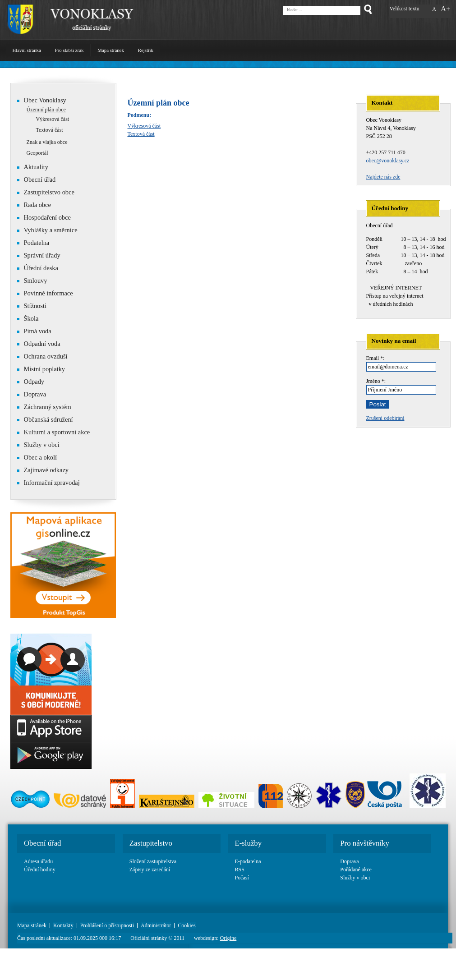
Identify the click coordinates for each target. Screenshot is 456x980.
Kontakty (63, 925)
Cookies (187, 925)
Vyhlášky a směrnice (51, 230)
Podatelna (37, 243)
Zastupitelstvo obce (46, 192)
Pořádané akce (356, 870)
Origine (228, 938)
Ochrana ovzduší (46, 356)
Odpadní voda (39, 344)
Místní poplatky (41, 369)
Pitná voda (34, 331)
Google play (51, 755)
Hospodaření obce (44, 217)
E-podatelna (248, 861)
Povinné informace (45, 293)
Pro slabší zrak (69, 50)
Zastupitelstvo (151, 843)
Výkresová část (144, 126)
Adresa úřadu (38, 861)
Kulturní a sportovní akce (57, 432)
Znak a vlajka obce (47, 142)
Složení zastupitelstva (153, 861)
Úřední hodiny (40, 870)
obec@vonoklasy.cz (388, 161)
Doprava (35, 394)
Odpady (31, 382)
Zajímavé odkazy (43, 470)
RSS (240, 870)
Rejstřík (146, 50)
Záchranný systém (44, 407)
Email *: (375, 358)
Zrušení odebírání (385, 418)
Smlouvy (36, 281)
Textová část (141, 134)
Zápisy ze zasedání (150, 870)
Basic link (51, 674)
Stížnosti (32, 306)
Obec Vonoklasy (45, 100)
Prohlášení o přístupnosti (107, 925)
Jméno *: (376, 381)
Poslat (378, 404)
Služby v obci (42, 445)
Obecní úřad (37, 179)
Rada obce (34, 205)
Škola (28, 318)
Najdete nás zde (383, 177)
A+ (446, 9)
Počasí (242, 878)
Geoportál (37, 153)
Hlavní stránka (27, 50)
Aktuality (36, 167)
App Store (51, 728)
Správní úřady (42, 255)
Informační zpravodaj (48, 483)
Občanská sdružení (45, 419)
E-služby (249, 843)
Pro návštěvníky (365, 843)
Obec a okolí (37, 457)
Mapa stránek (111, 50)
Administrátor (156, 925)
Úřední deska (41, 268)
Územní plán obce (46, 110)
